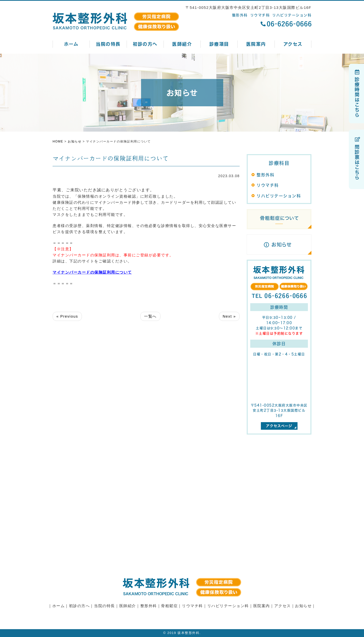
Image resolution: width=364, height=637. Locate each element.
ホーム (71, 44)
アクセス (293, 44)
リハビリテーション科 (279, 196)
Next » (229, 316)
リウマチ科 (268, 185)
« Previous (67, 316)
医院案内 (256, 44)
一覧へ (150, 316)
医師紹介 (182, 44)
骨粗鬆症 (169, 606)
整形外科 (265, 175)
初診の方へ (145, 44)
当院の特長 (108, 44)
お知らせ (303, 606)
